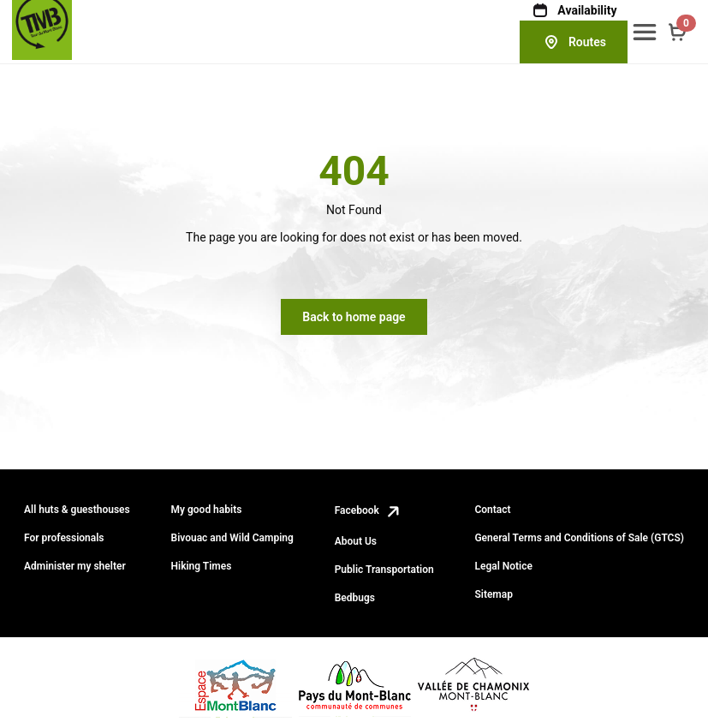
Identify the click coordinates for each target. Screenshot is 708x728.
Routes (574, 42)
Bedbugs (355, 598)
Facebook (369, 510)
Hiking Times (202, 566)
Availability (573, 10)
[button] (645, 32)
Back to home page (354, 317)
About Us (356, 541)
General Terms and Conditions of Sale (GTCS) (579, 538)
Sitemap (494, 594)
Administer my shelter (75, 566)
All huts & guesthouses (77, 510)
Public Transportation (384, 570)
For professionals (64, 538)
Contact (492, 510)
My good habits (207, 510)
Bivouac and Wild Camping (232, 538)
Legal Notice (503, 566)
